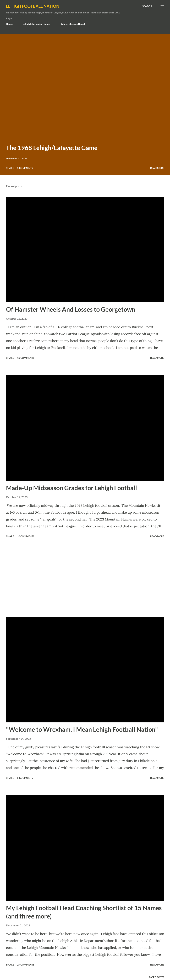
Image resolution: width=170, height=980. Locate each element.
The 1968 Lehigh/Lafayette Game (52, 148)
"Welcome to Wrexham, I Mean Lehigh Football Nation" (82, 729)
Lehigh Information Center (37, 24)
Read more (157, 168)
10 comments (26, 358)
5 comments (25, 168)
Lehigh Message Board (73, 24)
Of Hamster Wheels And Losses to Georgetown (71, 309)
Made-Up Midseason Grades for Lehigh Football (72, 488)
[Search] (147, 6)
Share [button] (10, 168)
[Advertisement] (85, 578)
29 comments (26, 965)
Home (9, 24)
